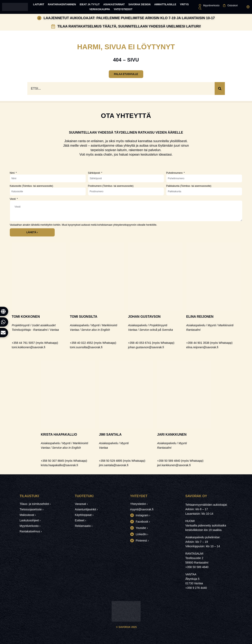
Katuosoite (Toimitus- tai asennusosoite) (32, 186)
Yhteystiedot (123, 9)
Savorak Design (139, 4)
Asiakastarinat (114, 4)
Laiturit (39, 4)
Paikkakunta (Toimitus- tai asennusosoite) (189, 186)
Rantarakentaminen (62, 4)
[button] (248, 7)
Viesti (13, 199)
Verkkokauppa (100, 9)
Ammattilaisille (165, 4)
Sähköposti (94, 173)
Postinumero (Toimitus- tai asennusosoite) (111, 186)
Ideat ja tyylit (90, 4)
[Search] (220, 88)
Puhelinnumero (175, 173)
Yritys (184, 4)
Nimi (13, 173)
